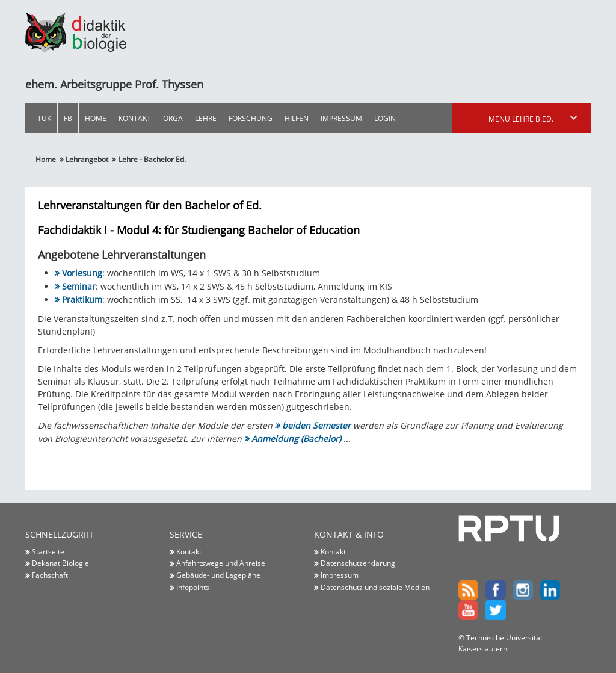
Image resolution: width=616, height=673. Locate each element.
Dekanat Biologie (60, 563)
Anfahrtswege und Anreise (221, 563)
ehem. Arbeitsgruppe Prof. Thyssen (114, 84)
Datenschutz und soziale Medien (375, 587)
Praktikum (82, 299)
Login (385, 118)
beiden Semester (316, 425)
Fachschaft (50, 575)
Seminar (79, 286)
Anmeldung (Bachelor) (296, 439)
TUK (44, 118)
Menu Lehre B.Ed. (534, 119)
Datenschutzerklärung (358, 563)
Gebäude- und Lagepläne (218, 575)
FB (68, 118)
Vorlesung (82, 273)
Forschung (251, 118)
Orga (173, 118)
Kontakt (135, 118)
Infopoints (193, 587)
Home (96, 118)
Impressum (341, 118)
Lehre (206, 118)
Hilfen (297, 118)
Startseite (48, 551)
